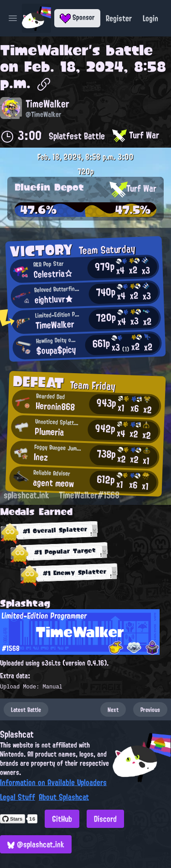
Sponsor (77, 17)
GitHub (62, 819)
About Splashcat (64, 797)
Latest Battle (26, 709)
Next (113, 709)
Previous (150, 709)
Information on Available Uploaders (53, 782)
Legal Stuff (18, 797)
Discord (105, 819)
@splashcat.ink (36, 844)
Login (150, 18)
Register (119, 18)
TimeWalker (44, 50)
